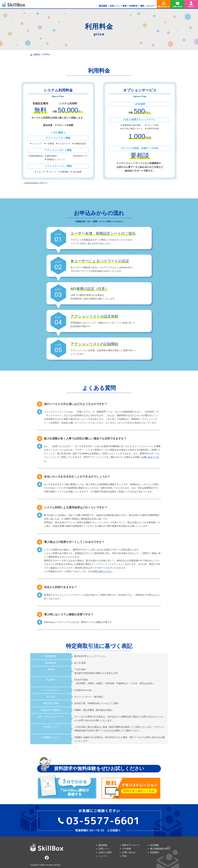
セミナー (151, 6)
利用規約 (155, 852)
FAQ (124, 856)
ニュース (103, 856)
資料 (142, 6)
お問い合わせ (129, 852)
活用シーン (115, 6)
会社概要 (155, 845)
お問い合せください (102, 571)
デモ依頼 (127, 849)
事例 (125, 6)
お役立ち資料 (105, 852)
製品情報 (103, 6)
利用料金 (133, 6)
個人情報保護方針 (159, 849)
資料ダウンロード (131, 845)
